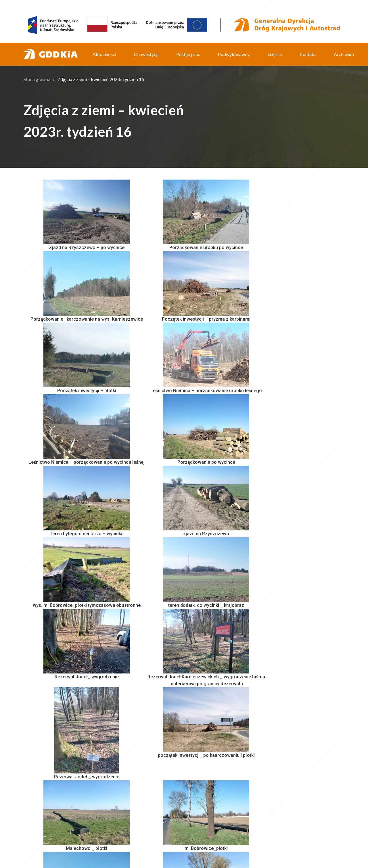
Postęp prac (188, 54)
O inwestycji (146, 54)
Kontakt (308, 54)
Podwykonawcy (234, 54)
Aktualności (104, 54)
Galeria (275, 54)
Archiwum (344, 54)
